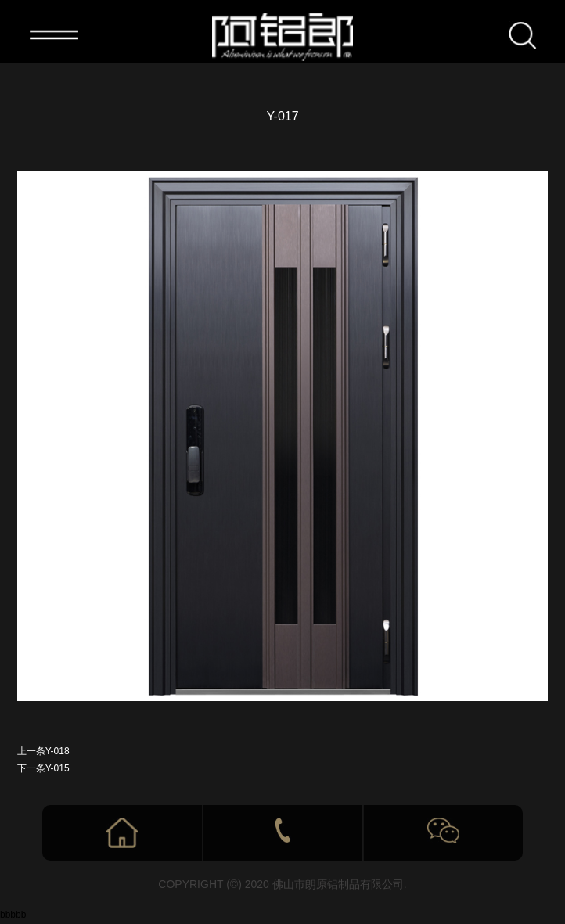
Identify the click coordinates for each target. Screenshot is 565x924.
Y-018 (58, 751)
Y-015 (58, 768)
